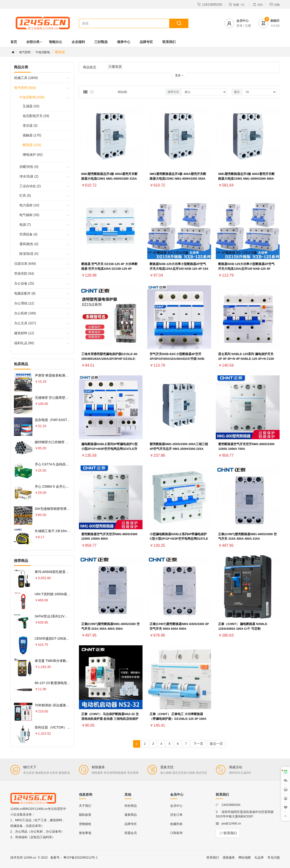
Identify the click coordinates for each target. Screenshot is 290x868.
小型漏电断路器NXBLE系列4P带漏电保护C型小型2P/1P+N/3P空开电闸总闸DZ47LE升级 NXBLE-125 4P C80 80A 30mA (179, 539)
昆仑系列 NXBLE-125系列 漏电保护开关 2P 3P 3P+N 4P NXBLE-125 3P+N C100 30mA (246, 359)
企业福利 (78, 42)
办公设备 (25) (24, 283)
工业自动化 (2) (30, 186)
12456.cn (30, 857)
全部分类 (33, 42)
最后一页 (216, 744)
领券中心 (124, 42)
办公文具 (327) (25, 323)
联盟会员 (131, 833)
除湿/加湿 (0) (29, 254)
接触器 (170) (32, 135)
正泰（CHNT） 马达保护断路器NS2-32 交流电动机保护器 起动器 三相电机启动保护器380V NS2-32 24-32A (110, 719)
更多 (179, 75)
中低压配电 (43, 52)
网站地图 (245, 857)
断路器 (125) (32, 145)
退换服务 (229, 857)
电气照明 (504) (25, 88)
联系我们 (169, 42)
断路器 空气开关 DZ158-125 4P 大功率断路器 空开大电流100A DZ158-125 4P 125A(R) (109, 269)
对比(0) (122, 92)
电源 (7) (25, 225)
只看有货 (115, 67)
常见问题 (274, 857)
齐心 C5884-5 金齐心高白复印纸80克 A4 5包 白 (70, 486)
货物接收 (85, 824)
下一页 (198, 744)
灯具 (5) (25, 195)
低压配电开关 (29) (36, 116)
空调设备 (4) (28, 234)
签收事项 (85, 833)
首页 (14, 42)
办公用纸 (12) (24, 303)
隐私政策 (85, 815)
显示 (237, 92)
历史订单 (176, 815)
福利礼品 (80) (24, 343)
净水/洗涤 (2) (29, 176)
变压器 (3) (30, 126)
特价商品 (131, 806)
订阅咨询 (176, 833)
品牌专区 (146, 42)
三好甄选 (101, 42)
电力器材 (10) (29, 205)
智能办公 (56, 42)
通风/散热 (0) (29, 244)
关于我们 (85, 806)
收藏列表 (176, 824)
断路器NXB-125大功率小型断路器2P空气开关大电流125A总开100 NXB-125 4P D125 (246, 269)
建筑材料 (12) (24, 333)
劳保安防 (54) (24, 273)
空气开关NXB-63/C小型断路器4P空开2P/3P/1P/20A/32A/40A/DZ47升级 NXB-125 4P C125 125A (177, 359)
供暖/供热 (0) (29, 167)
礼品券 (259, 857)
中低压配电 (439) (32, 97)
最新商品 (131, 815)
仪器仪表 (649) (25, 264)
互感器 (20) (31, 106)
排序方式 (173, 92)
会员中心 (176, 806)
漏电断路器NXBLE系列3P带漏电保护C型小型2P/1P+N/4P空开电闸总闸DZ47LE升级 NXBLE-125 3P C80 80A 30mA (109, 449)
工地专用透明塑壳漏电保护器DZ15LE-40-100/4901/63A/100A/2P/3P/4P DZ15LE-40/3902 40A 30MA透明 (110, 359)
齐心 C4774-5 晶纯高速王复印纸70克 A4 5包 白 (70, 464)
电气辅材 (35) (29, 215)
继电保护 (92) (33, 155)
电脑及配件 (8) (25, 293)
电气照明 (25, 52)
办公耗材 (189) (25, 313)
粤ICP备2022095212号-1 (80, 857)
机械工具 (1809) (26, 78)
